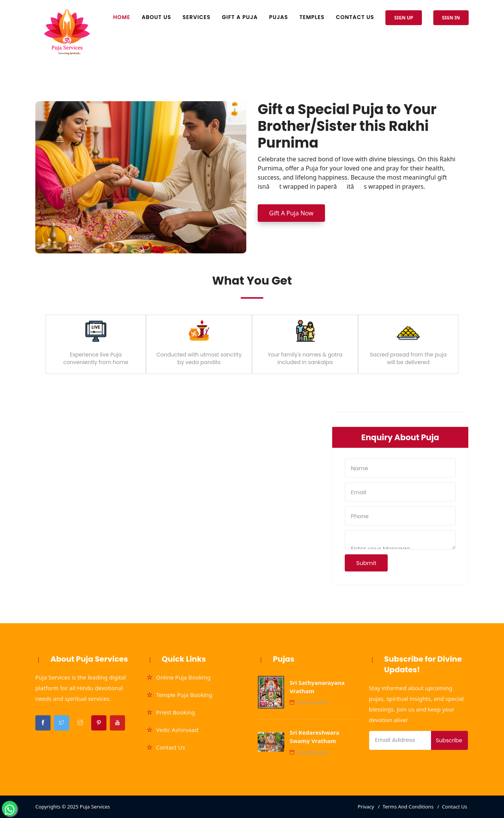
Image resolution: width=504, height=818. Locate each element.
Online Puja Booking (183, 677)
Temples (312, 17)
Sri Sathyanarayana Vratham (317, 687)
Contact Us (355, 17)
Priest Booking (176, 712)
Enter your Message (400, 540)
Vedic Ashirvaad (177, 730)
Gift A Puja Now (291, 213)
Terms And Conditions (408, 807)
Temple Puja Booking (184, 695)
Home (122, 17)
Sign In (451, 18)
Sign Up (403, 18)
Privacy (366, 807)
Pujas (279, 17)
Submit (366, 563)
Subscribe (449, 740)
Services (197, 17)
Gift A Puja (240, 17)
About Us (156, 17)
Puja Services (95, 807)
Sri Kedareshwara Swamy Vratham (315, 737)
